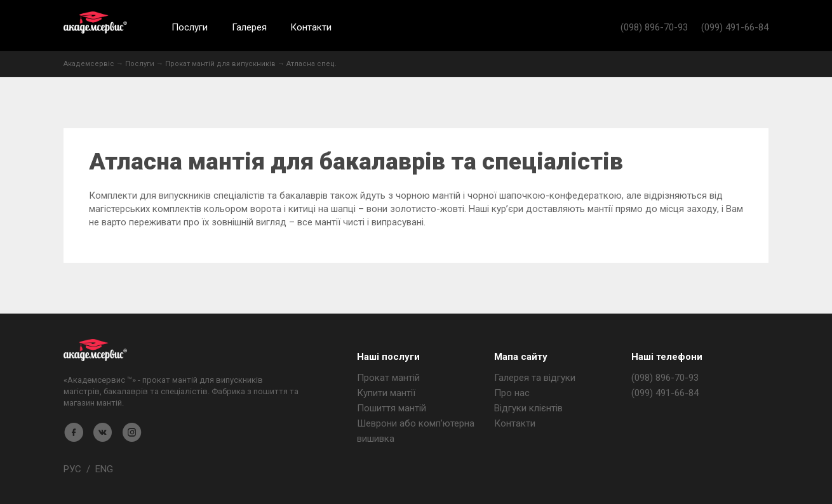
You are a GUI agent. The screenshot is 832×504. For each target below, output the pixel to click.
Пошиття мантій (392, 408)
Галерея (249, 27)
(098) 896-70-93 (654, 27)
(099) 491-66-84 (735, 27)
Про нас (512, 393)
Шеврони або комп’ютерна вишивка (416, 431)
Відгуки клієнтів (528, 408)
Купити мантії (386, 393)
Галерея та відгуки (535, 378)
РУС (72, 469)
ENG (104, 469)
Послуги (190, 27)
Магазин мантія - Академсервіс (95, 350)
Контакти (311, 27)
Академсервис (95, 23)
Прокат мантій (388, 378)
